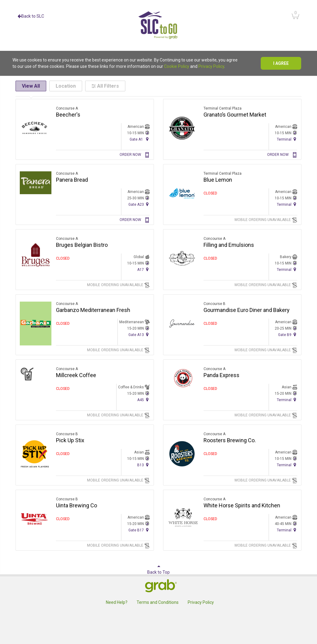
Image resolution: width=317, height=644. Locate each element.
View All (31, 86)
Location (66, 86)
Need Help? (117, 602)
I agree (281, 63)
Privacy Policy (211, 66)
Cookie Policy (177, 66)
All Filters (105, 86)
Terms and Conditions (158, 602)
